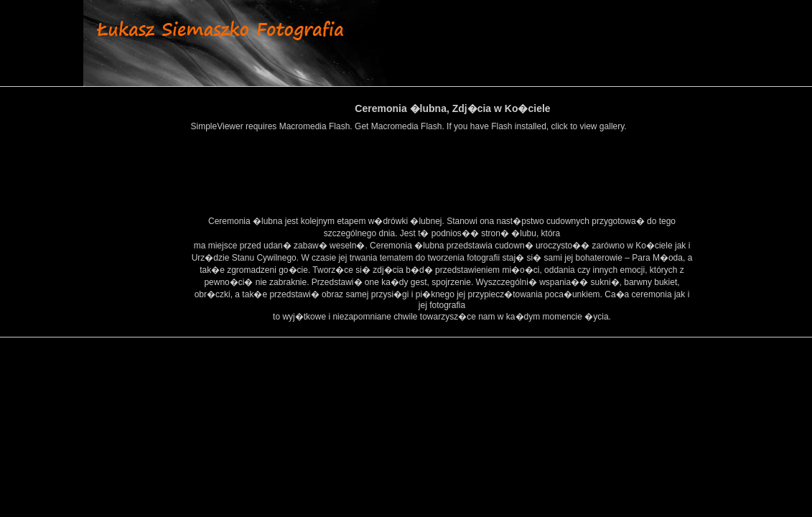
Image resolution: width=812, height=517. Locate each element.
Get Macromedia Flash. (400, 126)
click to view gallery (588, 126)
